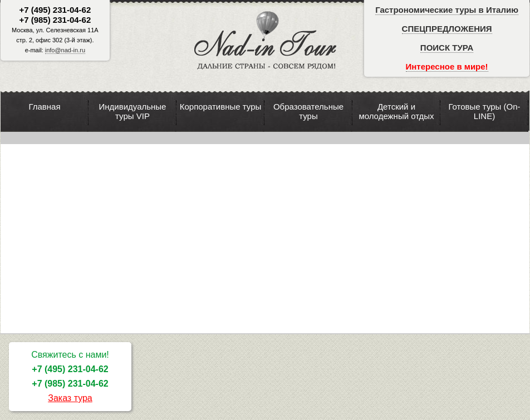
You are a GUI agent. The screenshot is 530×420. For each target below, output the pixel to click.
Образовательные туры (308, 111)
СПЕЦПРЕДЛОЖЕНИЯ (447, 29)
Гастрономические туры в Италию (447, 10)
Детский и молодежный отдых (396, 111)
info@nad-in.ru (65, 50)
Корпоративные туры (221, 107)
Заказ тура (70, 398)
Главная (44, 107)
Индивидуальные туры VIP (133, 111)
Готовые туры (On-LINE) (484, 111)
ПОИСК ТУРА (447, 48)
